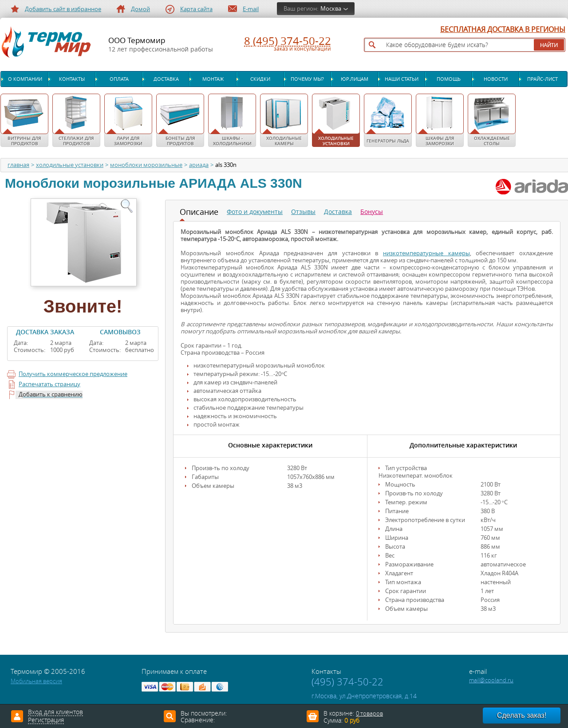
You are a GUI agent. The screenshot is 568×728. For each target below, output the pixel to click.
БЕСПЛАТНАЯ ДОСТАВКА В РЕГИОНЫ (503, 30)
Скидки (260, 79)
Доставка (166, 79)
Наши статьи (402, 79)
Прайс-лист (542, 79)
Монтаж (213, 79)
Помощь (449, 79)
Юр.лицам (355, 79)
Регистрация (46, 720)
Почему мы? (307, 79)
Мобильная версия (36, 681)
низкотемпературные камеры (426, 253)
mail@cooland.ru (491, 680)
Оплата (119, 79)
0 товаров (369, 714)
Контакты (72, 79)
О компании (25, 79)
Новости (496, 79)
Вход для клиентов (55, 712)
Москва (331, 9)
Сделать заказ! (522, 715)
